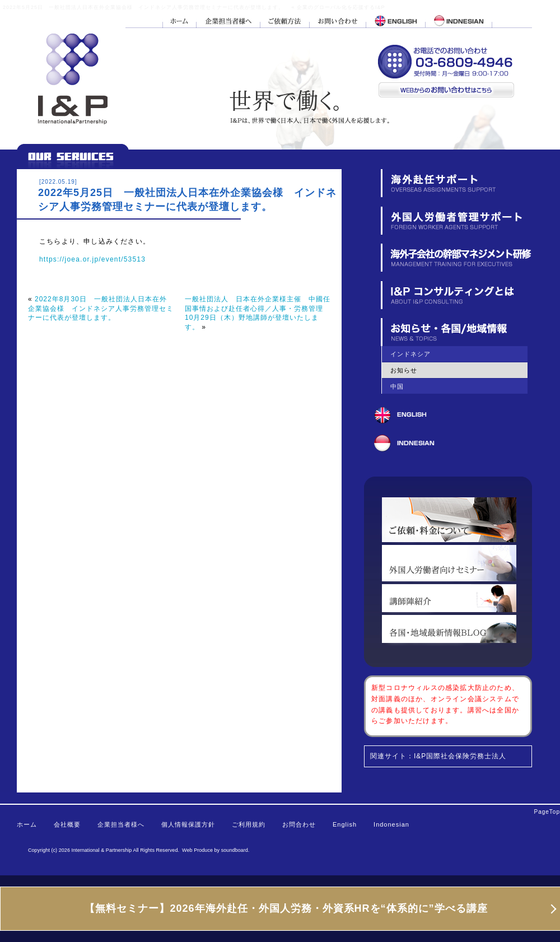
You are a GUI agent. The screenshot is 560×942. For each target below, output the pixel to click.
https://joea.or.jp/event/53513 (92, 259)
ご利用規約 (249, 824)
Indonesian (391, 824)
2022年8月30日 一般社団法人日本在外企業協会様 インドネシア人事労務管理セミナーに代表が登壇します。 (101, 308)
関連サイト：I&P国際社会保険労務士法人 (438, 756)
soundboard (235, 850)
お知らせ (404, 370)
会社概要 (67, 824)
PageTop (547, 812)
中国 (397, 386)
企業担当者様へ (121, 824)
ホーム (27, 824)
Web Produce (197, 850)
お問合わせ (299, 824)
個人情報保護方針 (188, 824)
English (345, 824)
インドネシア (410, 354)
